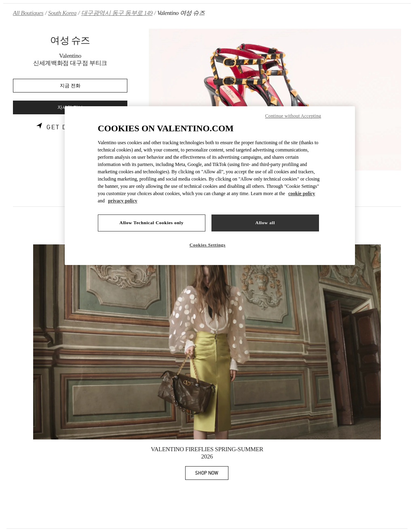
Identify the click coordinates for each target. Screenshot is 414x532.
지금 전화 (70, 86)
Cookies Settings (208, 245)
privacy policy (123, 201)
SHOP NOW (212, 474)
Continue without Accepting (293, 116)
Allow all (265, 223)
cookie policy (302, 193)
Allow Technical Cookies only (152, 223)
